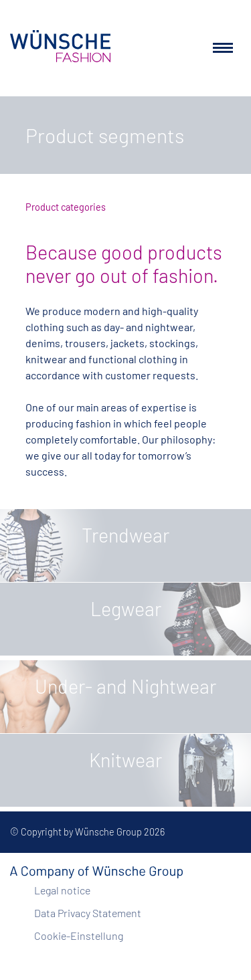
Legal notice (62, 890)
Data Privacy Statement (88, 913)
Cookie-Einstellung (79, 936)
